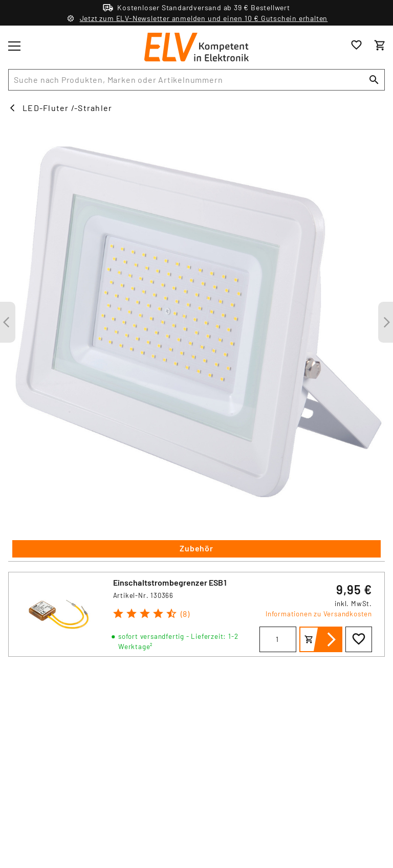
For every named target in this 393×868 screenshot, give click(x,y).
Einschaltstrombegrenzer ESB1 (170, 582)
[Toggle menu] (14, 46)
